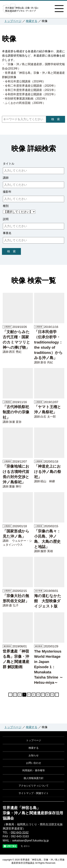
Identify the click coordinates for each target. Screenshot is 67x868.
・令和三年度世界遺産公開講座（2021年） (29, 90)
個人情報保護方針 (34, 778)
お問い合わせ (34, 763)
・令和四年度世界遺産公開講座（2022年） (29, 94)
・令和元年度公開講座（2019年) (23, 81)
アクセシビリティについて (34, 786)
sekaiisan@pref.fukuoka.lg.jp (30, 841)
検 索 (56, 119)
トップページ (13, 21)
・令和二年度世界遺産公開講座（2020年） (29, 86)
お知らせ (34, 755)
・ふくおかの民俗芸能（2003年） (24, 103)
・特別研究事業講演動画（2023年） (25, 99)
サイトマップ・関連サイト (34, 793)
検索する (32, 21)
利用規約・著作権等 (34, 770)
